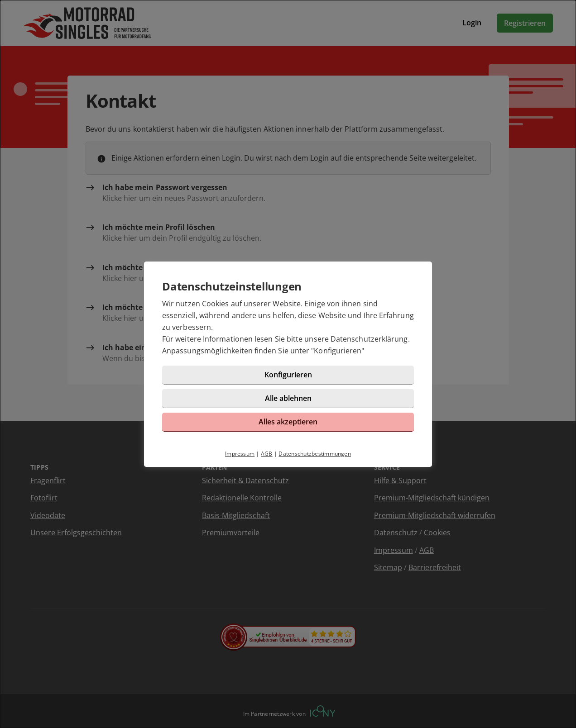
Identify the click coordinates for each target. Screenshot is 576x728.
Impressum (240, 454)
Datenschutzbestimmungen (315, 454)
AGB (267, 454)
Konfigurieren (338, 351)
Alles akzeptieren (288, 422)
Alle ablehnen (288, 398)
